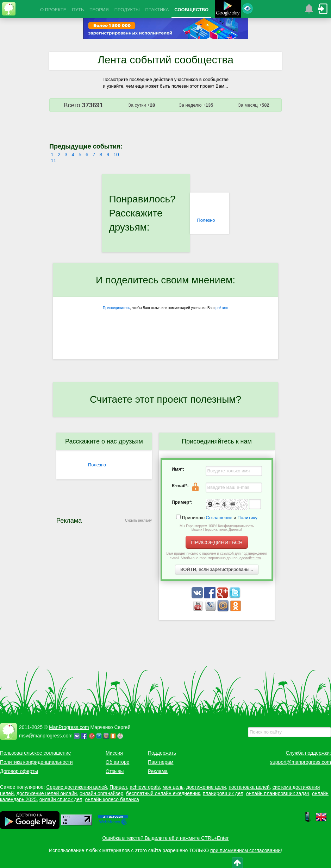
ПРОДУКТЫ (127, 10)
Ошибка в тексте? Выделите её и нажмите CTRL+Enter (166, 838)
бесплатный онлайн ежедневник (163, 793)
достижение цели (206, 787)
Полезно (206, 220)
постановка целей (249, 787)
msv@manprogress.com (46, 736)
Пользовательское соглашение (36, 753)
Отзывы (115, 771)
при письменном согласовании (245, 850)
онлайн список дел (61, 799)
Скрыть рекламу (138, 520)
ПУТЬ (78, 10)
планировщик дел (223, 793)
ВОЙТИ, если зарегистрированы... (217, 569)
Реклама (158, 771)
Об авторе (117, 762)
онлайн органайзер (101, 793)
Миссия (114, 753)
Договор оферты (19, 771)
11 (54, 161)
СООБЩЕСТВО (191, 10)
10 (116, 155)
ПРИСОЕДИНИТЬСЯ (217, 542)
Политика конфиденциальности (36, 762)
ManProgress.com (69, 727)
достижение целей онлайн (47, 793)
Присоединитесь (116, 308)
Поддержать (162, 753)
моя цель (173, 787)
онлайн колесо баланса (112, 799)
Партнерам (161, 762)
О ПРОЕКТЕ (53, 10)
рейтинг (222, 308)
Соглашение (219, 518)
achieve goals (145, 787)
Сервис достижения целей (76, 787)
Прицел (118, 787)
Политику (247, 518)
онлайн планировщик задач (278, 793)
